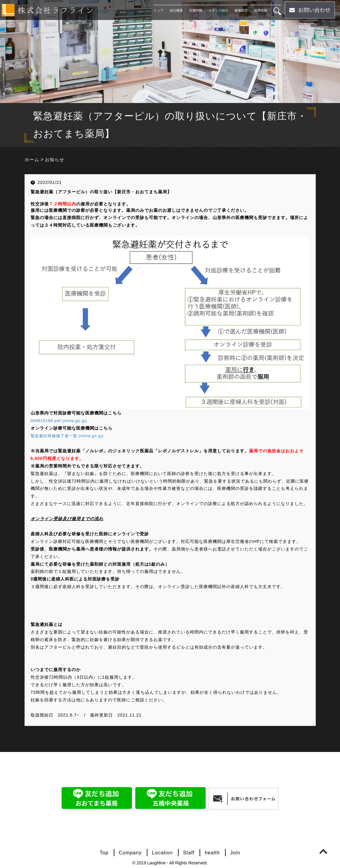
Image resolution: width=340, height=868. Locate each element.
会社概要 (175, 10)
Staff (189, 853)
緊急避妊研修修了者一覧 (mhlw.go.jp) (70, 436)
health (212, 853)
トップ (157, 10)
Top (104, 853)
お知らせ (56, 160)
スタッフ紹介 (217, 10)
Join (235, 853)
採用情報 (259, 10)
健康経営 (240, 10)
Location (162, 853)
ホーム (32, 160)
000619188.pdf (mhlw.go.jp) (61, 421)
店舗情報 (194, 10)
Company (130, 853)
